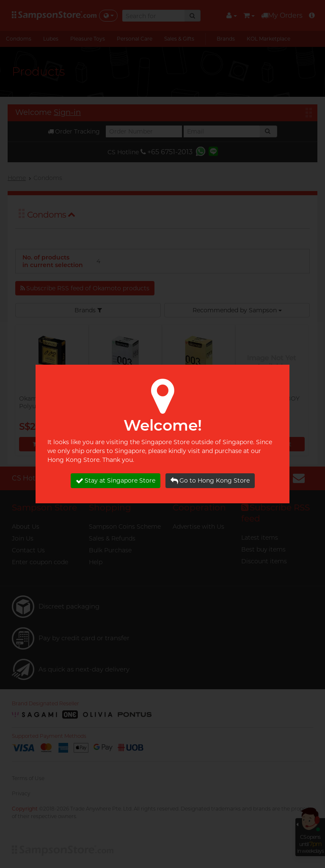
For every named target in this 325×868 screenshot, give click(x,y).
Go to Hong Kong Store (210, 481)
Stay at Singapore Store (116, 481)
